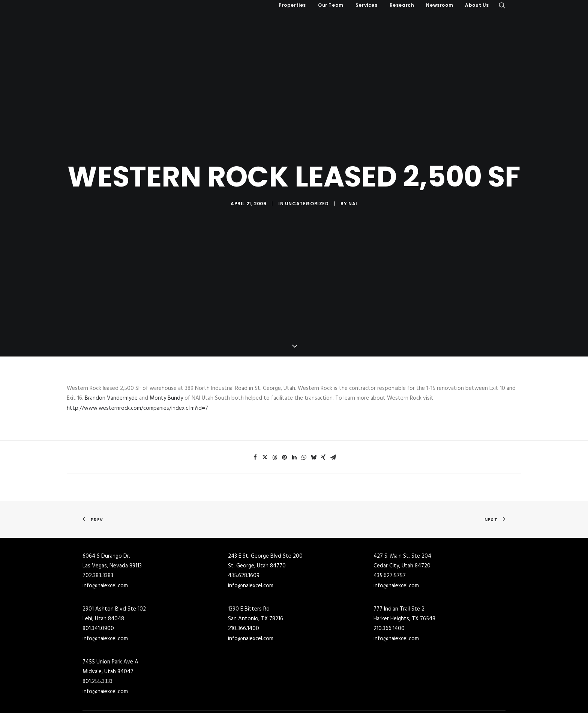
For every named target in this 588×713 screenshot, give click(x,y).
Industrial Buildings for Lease (332, 691)
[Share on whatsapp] (304, 410)
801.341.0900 (98, 582)
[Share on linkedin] (294, 410)
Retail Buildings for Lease (328, 701)
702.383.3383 (98, 529)
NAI (353, 180)
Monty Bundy (166, 351)
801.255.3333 (97, 635)
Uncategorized (307, 180)
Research (402, 5)
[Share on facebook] (255, 410)
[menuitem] (292, 5)
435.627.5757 (390, 529)
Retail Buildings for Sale (219, 701)
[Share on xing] (323, 410)
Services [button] (367, 5)
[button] (502, 5)
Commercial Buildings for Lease (335, 681)
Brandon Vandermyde (111, 351)
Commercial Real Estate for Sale (228, 681)
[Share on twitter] (265, 410)
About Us (477, 5)
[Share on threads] (274, 410)
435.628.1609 (244, 529)
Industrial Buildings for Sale (223, 691)
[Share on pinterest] (284, 410)
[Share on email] (333, 410)
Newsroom (439, 5)
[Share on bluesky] (313, 410)
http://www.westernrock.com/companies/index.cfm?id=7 (137, 361)
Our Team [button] (331, 5)
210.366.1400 (244, 582)
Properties (292, 5)
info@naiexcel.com (105, 539)
